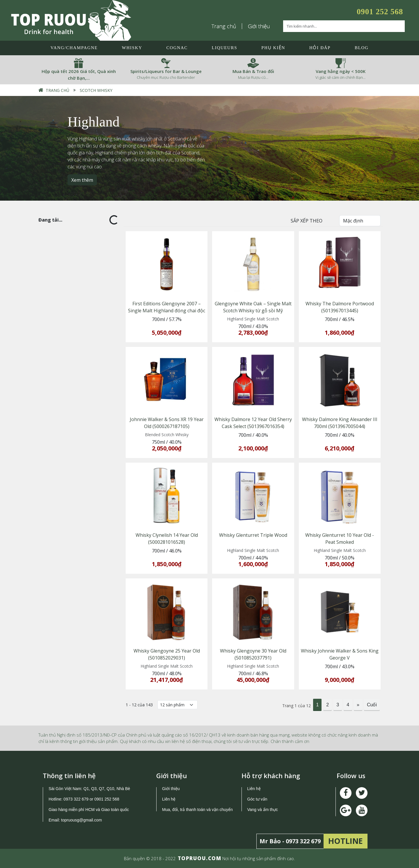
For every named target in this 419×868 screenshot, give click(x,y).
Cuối (372, 705)
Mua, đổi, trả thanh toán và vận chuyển (197, 810)
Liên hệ (169, 799)
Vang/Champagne (74, 48)
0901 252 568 (380, 12)
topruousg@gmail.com (82, 820)
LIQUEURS (224, 48)
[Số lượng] (177, 705)
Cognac (177, 48)
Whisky (132, 48)
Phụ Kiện (273, 48)
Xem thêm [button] (82, 180)
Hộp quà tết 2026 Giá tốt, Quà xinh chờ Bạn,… (79, 75)
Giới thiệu (259, 26)
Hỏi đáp (320, 48)
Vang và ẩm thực (263, 810)
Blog (362, 48)
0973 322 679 (76, 799)
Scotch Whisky (96, 90)
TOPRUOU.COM (200, 858)
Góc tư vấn (257, 799)
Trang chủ (224, 26)
